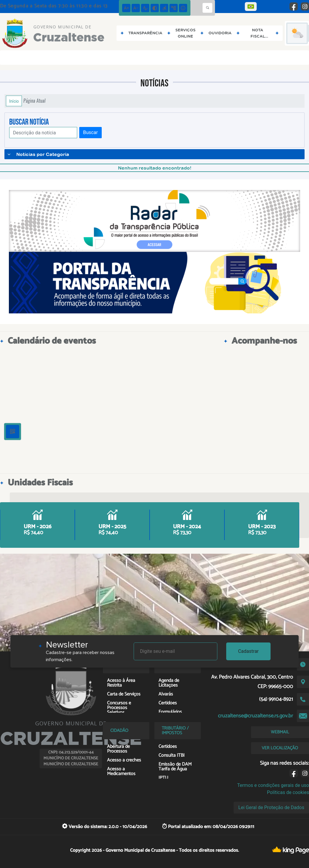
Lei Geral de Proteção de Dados (271, 807)
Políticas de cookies (288, 792)
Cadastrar (248, 651)
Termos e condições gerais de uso (273, 785)
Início (14, 101)
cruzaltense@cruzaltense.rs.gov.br (255, 716)
